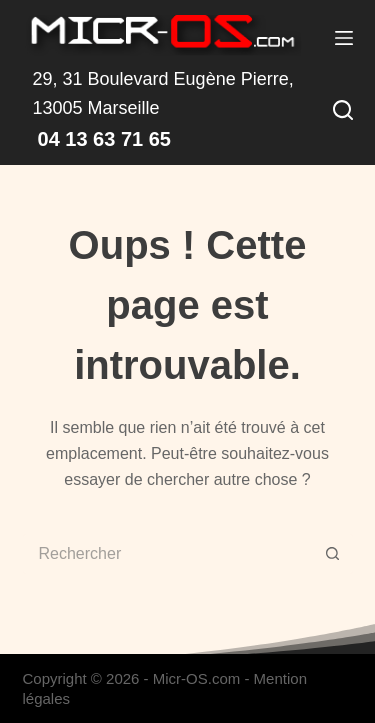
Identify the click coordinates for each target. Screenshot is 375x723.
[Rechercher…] (168, 554)
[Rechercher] (343, 110)
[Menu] (344, 38)
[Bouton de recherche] (333, 554)
